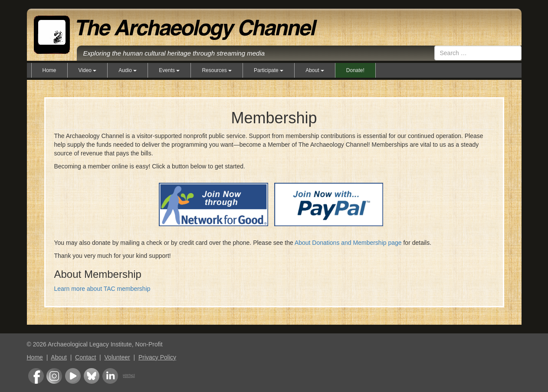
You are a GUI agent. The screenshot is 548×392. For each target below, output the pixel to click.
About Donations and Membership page (348, 243)
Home (49, 70)
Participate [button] (269, 70)
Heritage (129, 376)
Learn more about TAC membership (102, 289)
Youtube (73, 376)
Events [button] (169, 70)
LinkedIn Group (110, 376)
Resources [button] (217, 70)
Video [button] (88, 70)
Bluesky (92, 376)
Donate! (355, 70)
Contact (85, 357)
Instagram (54, 376)
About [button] (315, 70)
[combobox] (478, 53)
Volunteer (117, 357)
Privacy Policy (157, 357)
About (59, 357)
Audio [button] (128, 70)
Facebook (36, 376)
